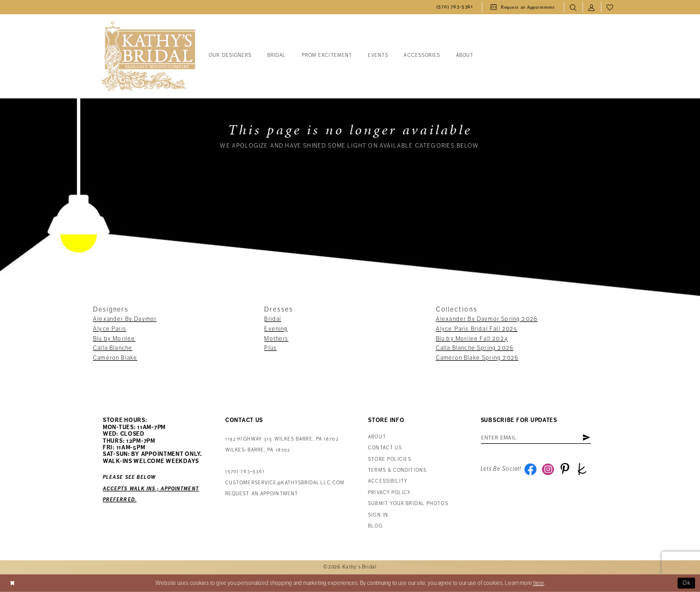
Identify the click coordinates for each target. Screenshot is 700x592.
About (377, 437)
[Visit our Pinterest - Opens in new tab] (565, 469)
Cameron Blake (115, 358)
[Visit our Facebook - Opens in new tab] (530, 469)
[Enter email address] (536, 438)
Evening (276, 329)
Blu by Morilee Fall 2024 (472, 339)
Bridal (273, 319)
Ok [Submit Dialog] (687, 583)
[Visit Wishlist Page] (610, 7)
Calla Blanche (113, 348)
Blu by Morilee (114, 339)
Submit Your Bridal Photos (408, 504)
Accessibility (388, 481)
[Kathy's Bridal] (148, 57)
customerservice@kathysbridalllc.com (285, 483)
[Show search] (573, 7)
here (539, 583)
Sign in (378, 515)
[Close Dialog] (12, 583)
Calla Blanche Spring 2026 (475, 348)
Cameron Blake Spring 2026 (477, 358)
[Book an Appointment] (523, 7)
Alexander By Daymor (125, 319)
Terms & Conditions (397, 470)
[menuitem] (455, 7)
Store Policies (390, 459)
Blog (375, 526)
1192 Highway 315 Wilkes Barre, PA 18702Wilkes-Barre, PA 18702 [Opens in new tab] (282, 445)
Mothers (276, 339)
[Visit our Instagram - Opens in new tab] (548, 469)
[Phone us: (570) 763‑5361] (455, 7)
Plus (270, 348)
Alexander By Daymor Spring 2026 (487, 319)
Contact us (385, 448)
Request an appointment (262, 494)
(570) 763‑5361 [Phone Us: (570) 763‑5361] (245, 471)
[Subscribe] (586, 438)
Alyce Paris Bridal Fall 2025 (477, 329)
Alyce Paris (110, 329)
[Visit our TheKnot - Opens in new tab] (582, 469)
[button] (592, 7)
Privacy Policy (389, 493)
